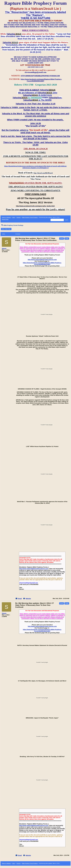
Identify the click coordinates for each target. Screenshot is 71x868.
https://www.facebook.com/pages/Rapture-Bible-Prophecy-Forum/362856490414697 (42, 263)
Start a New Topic (6, 229)
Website (28, 599)
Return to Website (6, 217)
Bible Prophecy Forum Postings (30, 217)
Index (14, 217)
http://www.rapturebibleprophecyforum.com (42, 260)
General (19, 217)
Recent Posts (5, 219)
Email (20, 599)
